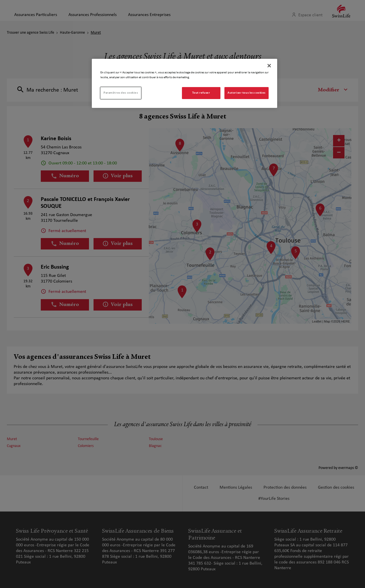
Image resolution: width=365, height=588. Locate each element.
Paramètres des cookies (121, 93)
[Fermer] (269, 66)
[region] (184, 83)
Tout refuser (201, 93)
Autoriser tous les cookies (247, 93)
